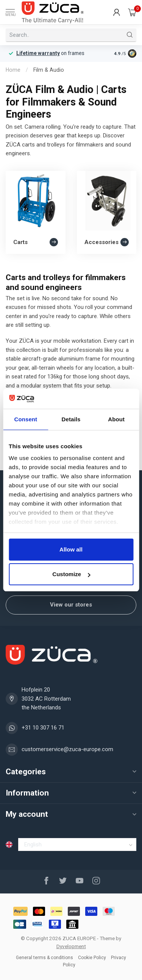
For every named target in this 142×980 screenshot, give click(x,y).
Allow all (71, 549)
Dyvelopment (71, 946)
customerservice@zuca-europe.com (67, 749)
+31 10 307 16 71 (43, 728)
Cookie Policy (92, 958)
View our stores (71, 605)
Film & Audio (49, 70)
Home (13, 70)
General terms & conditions (44, 958)
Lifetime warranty (38, 53)
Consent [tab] (26, 419)
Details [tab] (71, 419)
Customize (71, 574)
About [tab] (116, 419)
